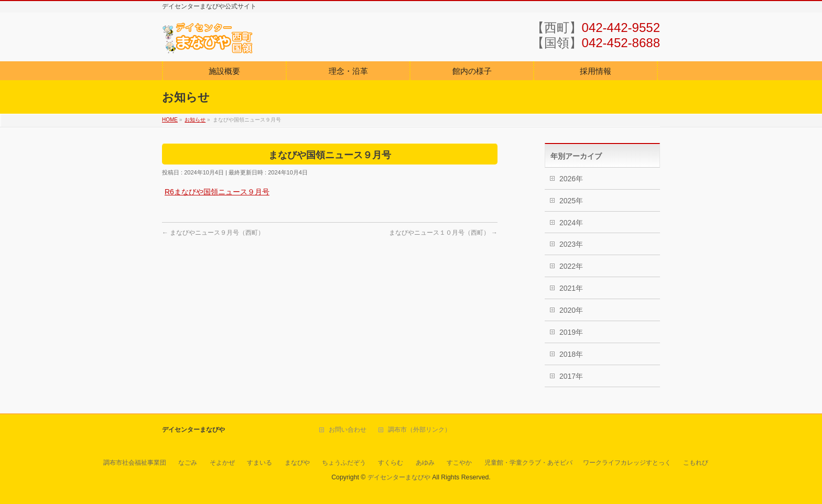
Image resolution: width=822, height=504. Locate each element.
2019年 (571, 332)
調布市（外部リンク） (419, 430)
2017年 (571, 376)
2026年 (571, 179)
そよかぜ (222, 463)
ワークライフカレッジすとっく (627, 463)
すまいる (259, 463)
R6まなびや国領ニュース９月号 (217, 192)
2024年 (571, 223)
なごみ (188, 463)
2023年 (571, 244)
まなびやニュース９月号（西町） (213, 233)
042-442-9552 (621, 28)
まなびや (297, 463)
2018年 (571, 354)
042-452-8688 (621, 43)
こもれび (696, 463)
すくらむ (391, 463)
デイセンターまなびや (399, 477)
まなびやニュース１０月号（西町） (443, 233)
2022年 (571, 266)
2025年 (571, 201)
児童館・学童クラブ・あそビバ (528, 463)
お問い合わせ (348, 430)
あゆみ (425, 463)
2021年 (571, 288)
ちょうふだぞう (344, 463)
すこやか (459, 463)
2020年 (571, 310)
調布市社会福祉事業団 (135, 463)
